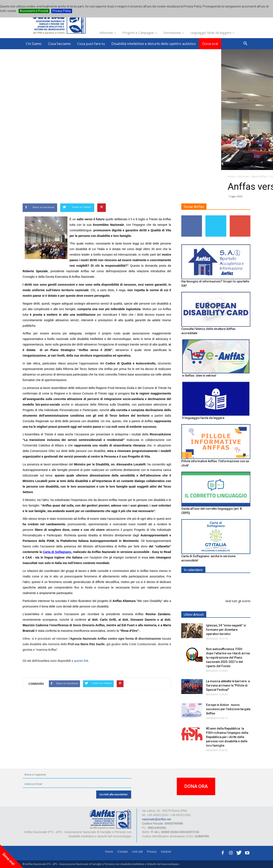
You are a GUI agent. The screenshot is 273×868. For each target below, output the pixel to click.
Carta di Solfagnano (57, 552)
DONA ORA (196, 786)
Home (109, 852)
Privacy (152, 852)
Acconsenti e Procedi (34, 11)
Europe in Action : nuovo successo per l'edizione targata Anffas (228, 709)
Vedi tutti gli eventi (238, 601)
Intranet (166, 852)
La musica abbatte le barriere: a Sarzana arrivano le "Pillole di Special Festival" (228, 685)
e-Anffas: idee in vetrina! (199, 376)
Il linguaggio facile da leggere (203, 418)
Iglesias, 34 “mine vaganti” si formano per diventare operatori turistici (226, 630)
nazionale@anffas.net (156, 819)
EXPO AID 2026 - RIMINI (224, 580)
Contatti (122, 852)
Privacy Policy (62, 11)
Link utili (137, 852)
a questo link (80, 661)
